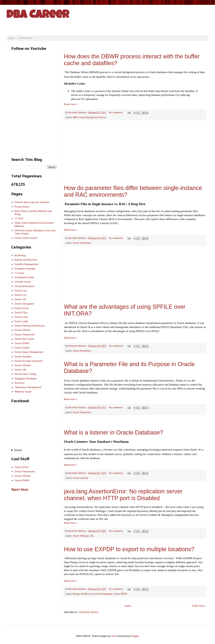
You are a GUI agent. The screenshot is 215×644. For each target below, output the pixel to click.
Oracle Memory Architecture (30, 326)
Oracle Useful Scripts (26, 238)
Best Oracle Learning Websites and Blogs (33, 212)
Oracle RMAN (22, 343)
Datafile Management (27, 264)
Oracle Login (21, 321)
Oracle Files (21, 312)
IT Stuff (19, 218)
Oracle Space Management (29, 352)
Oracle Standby (23, 356)
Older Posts (199, 606)
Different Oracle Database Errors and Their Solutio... (35, 232)
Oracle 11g (20, 290)
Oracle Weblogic (81, 536)
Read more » (71, 104)
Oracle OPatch (22, 330)
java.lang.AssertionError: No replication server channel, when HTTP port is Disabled (123, 495)
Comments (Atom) (88, 612)
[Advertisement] (135, 150)
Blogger (134, 636)
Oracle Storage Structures (29, 361)
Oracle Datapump (104, 594)
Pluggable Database (26, 378)
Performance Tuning (25, 374)
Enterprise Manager (25, 268)
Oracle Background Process (93, 117)
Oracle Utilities (23, 365)
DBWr (75, 117)
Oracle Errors (22, 308)
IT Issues (19, 273)
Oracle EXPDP (120, 594)
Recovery (19, 383)
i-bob (113, 636)
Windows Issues (23, 392)
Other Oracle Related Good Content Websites (34, 224)
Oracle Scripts (22, 348)
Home (11, 38)
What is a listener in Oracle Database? (113, 432)
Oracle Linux (21, 317)
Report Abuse (20, 489)
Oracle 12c (20, 295)
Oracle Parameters (82, 243)
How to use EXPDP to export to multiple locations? (129, 549)
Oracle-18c (21, 370)
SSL (92, 536)
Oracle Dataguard (24, 304)
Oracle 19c (20, 299)
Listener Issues (23, 282)
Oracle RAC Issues (24, 339)
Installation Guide (24, 277)
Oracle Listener (81, 478)
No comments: (116, 112)
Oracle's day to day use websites (32, 202)
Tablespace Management (28, 387)
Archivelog (20, 255)
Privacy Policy (25, 38)
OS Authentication (24, 286)
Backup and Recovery (83, 594)
